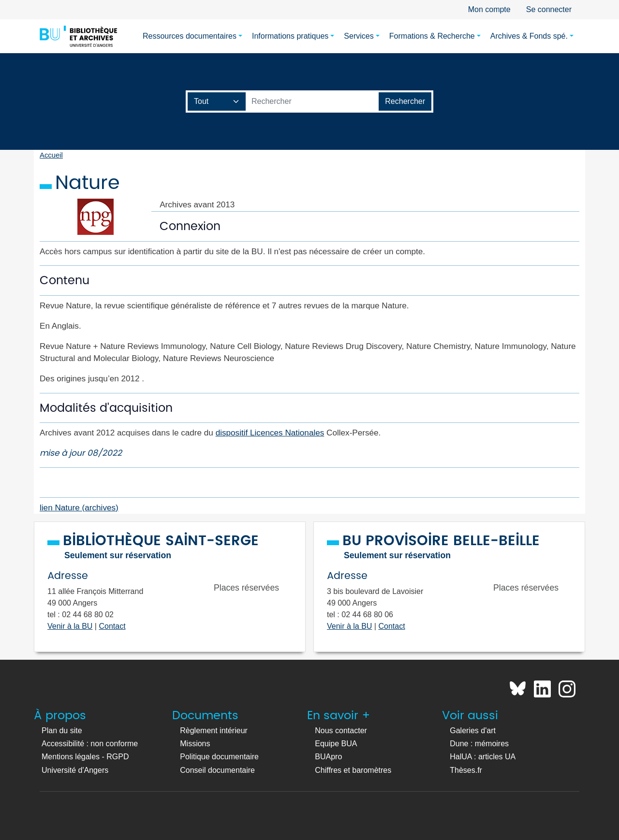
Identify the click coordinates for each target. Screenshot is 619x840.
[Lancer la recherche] (405, 101)
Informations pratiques (290, 36)
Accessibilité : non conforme (90, 744)
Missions (195, 744)
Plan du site (62, 731)
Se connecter (549, 9)
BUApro (328, 757)
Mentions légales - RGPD (85, 757)
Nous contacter (341, 731)
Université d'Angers (75, 770)
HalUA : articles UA (483, 757)
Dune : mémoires (479, 744)
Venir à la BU (70, 626)
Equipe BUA (336, 744)
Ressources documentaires (190, 36)
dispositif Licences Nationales (270, 433)
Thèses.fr (466, 770)
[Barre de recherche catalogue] (312, 101)
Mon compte (489, 9)
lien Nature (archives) (79, 507)
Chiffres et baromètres (353, 770)
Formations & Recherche (432, 36)
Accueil (51, 155)
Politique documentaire (219, 757)
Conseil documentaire (217, 770)
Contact (112, 626)
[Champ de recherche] (217, 101)
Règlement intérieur (214, 731)
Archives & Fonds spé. (529, 36)
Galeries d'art (473, 731)
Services (359, 36)
